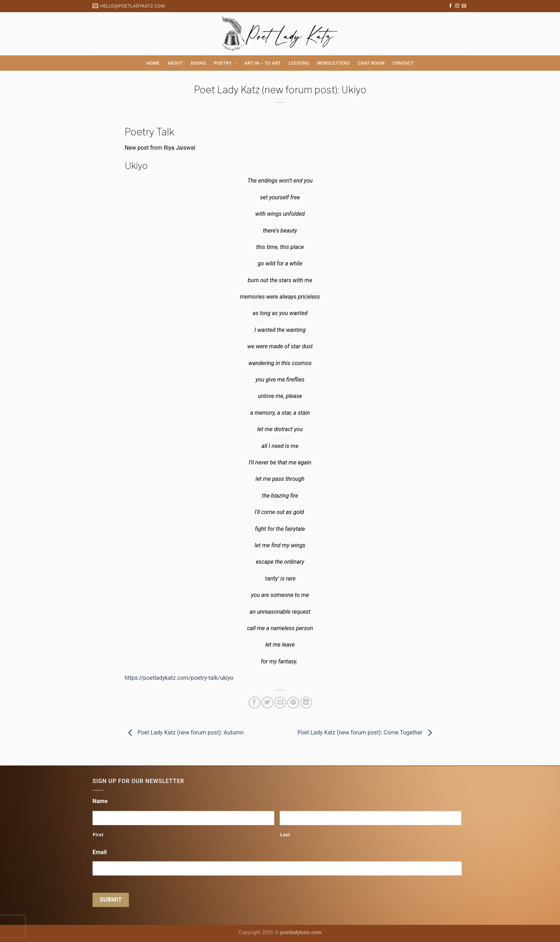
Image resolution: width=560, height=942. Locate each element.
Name (100, 801)
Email (100, 852)
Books (198, 63)
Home (153, 63)
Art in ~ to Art (262, 63)
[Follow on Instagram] (457, 6)
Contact (403, 63)
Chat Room (371, 63)
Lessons (299, 63)
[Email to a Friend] (280, 702)
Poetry (225, 63)
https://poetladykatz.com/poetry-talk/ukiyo (179, 678)
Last (285, 835)
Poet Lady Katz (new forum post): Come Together (366, 732)
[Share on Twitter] (267, 702)
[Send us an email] (464, 6)
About (175, 63)
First (98, 835)
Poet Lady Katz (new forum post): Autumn (184, 732)
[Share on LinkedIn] (306, 702)
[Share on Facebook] (254, 702)
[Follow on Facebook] (450, 6)
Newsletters (334, 63)
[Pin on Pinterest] (293, 702)
